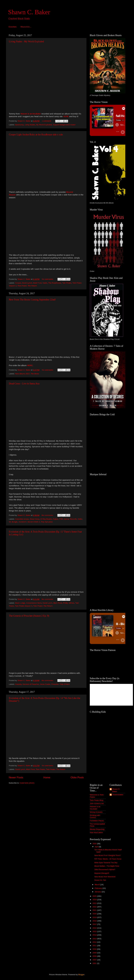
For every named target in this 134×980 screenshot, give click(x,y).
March (97, 885)
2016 (95, 928)
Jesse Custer (45, 684)
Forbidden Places (97, 821)
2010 (95, 949)
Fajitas (56, 519)
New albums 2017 (22, 374)
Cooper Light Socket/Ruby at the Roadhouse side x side (36, 135)
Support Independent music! (64, 125)
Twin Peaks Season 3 (24, 606)
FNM (61, 519)
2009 (95, 953)
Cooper (18, 283)
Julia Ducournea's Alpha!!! (105, 870)
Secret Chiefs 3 (34, 522)
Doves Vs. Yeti (100, 880)
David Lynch (27, 283)
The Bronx (35, 374)
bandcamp (19, 125)
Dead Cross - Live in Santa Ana (24, 384)
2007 (95, 960)
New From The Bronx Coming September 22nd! (32, 300)
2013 (95, 939)
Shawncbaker (118, 795)
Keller (80, 519)
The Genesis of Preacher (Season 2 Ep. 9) (29, 616)
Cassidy (18, 684)
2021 (95, 910)
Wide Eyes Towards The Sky (106, 863)
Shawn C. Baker (29, 12)
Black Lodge (20, 603)
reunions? (22, 522)
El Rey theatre (46, 519)
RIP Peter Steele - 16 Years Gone (108, 859)
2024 (95, 900)
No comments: (48, 279)
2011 (95, 946)
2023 (95, 903)
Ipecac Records (70, 519)
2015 (95, 931)
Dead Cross (35, 519)
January (98, 892)
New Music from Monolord (105, 877)
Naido (45, 283)
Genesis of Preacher (31, 684)
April (97, 847)
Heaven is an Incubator (95, 808)
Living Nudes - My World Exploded (26, 41)
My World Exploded (44, 125)
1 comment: (47, 121)
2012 (95, 942)
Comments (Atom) (27, 783)
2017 (95, 924)
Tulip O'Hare (65, 684)
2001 (95, 963)
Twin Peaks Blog (96, 800)
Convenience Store (34, 603)
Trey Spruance (47, 522)
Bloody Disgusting (97, 829)
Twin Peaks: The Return (27, 286)
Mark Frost (37, 283)
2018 (95, 921)
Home (47, 777)
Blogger (81, 975)
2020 (95, 914)
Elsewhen (12, 27)
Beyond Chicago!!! (102, 873)
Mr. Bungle (13, 522)
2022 (95, 907)
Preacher (55, 684)
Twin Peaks (67, 283)
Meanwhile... (26, 27)
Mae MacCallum (96, 832)
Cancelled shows (22, 519)
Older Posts (77, 777)
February (99, 888)
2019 (95, 917)
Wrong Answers (96, 812)
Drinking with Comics (95, 816)
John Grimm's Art (97, 803)
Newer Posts (16, 777)
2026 (95, 844)
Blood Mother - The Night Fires (107, 866)
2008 (95, 956)
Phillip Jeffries (69, 603)
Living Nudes (30, 125)
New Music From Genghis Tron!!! (108, 855)
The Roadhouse (55, 283)
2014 (95, 935)
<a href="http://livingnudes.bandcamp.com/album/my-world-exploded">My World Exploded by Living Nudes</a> (32, 77)
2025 (95, 896)
